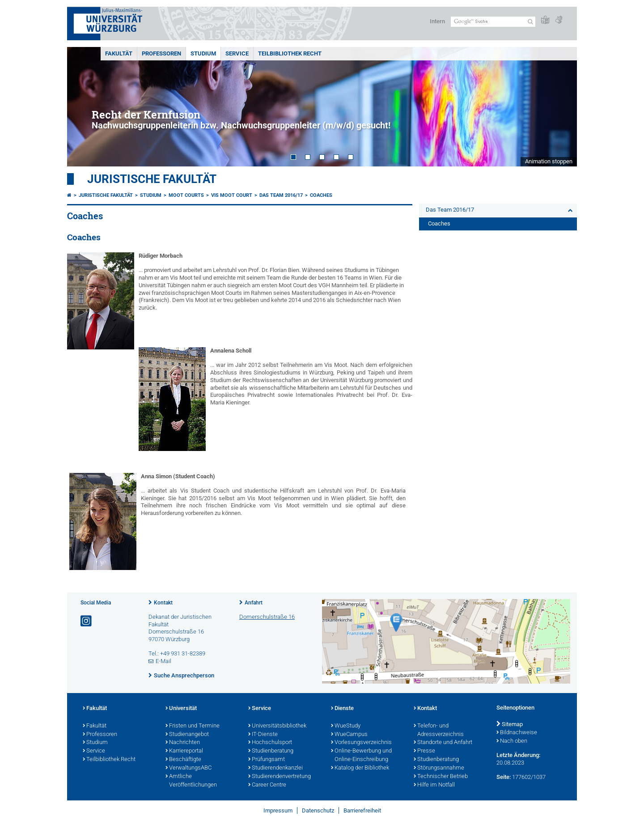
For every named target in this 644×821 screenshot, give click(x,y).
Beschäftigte (183, 760)
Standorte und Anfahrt (443, 743)
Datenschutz (318, 810)
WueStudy (346, 726)
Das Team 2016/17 (281, 195)
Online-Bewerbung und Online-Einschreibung (361, 755)
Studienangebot (187, 735)
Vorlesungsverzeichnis (361, 743)
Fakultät (119, 53)
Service (237, 53)
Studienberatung (271, 751)
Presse (424, 751)
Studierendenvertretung (280, 777)
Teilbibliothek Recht (290, 53)
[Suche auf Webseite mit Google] (493, 22)
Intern (437, 21)
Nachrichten (183, 743)
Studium (203, 53)
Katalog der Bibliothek (360, 768)
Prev (83, 107)
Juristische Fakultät (152, 179)
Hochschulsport (270, 743)
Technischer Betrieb (441, 777)
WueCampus (349, 735)
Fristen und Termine (193, 726)
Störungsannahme (439, 768)
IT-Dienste (263, 735)
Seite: (504, 777)
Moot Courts (186, 195)
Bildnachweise (517, 733)
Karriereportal (184, 751)
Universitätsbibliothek (277, 726)
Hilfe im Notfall (434, 785)
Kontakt (163, 603)
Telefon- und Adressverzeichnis (439, 730)
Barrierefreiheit (362, 810)
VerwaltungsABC (189, 768)
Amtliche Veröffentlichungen (191, 781)
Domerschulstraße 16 (267, 617)
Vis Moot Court (232, 195)
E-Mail (163, 661)
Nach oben (512, 741)
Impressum (278, 810)
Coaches (321, 195)
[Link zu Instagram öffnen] (87, 621)
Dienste (342, 709)
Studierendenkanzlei (275, 768)
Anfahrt (254, 603)
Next (561, 107)
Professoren (161, 53)
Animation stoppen (549, 161)
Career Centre (267, 785)
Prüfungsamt (267, 760)
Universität (181, 709)
